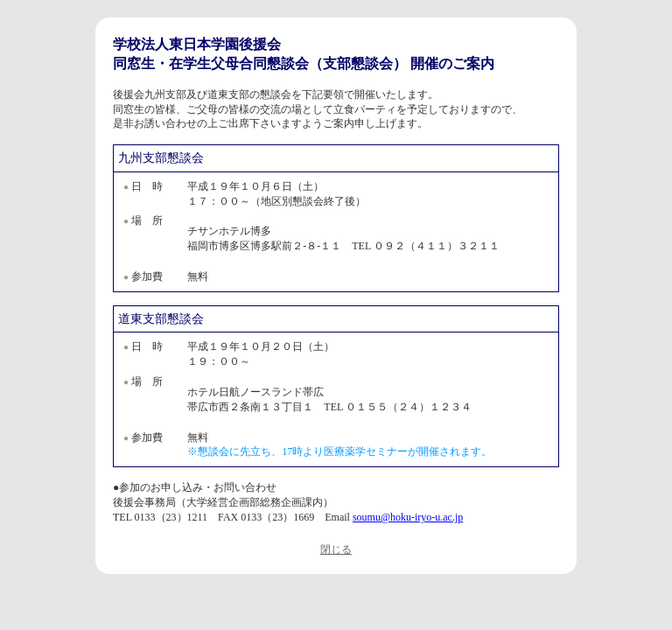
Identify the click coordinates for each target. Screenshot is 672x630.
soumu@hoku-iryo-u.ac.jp (408, 517)
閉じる (336, 549)
